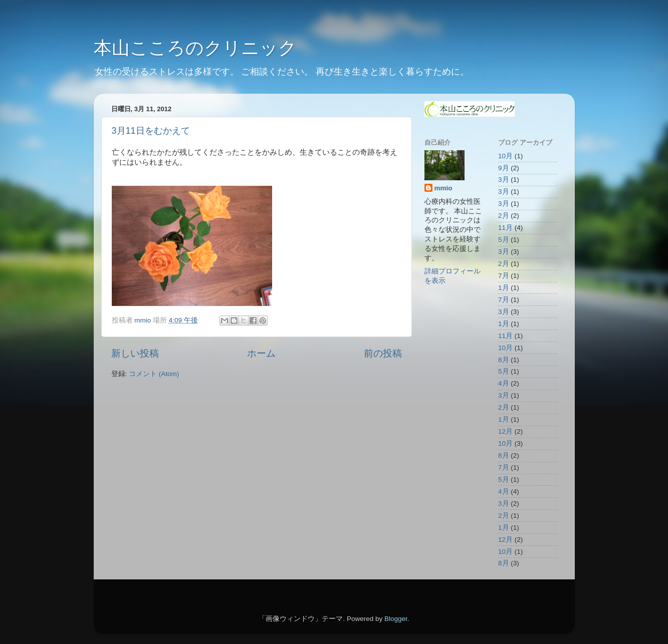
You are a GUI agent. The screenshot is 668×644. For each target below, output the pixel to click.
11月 (505, 228)
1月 (504, 288)
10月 (505, 156)
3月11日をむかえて (151, 131)
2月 (504, 216)
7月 (504, 276)
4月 (504, 383)
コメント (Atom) (154, 374)
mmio (443, 188)
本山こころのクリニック (195, 48)
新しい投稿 (135, 353)
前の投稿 (383, 353)
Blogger (396, 619)
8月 (504, 360)
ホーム (261, 353)
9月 (504, 168)
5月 (504, 240)
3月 (504, 180)
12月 (505, 431)
